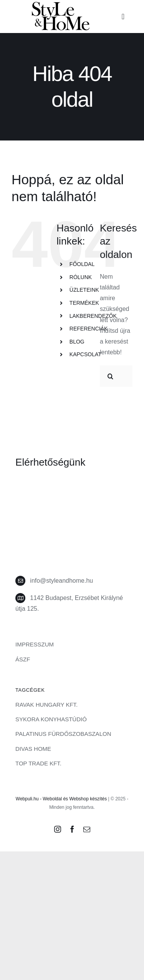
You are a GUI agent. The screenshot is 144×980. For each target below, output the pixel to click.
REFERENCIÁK (89, 329)
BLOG (77, 342)
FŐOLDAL (82, 264)
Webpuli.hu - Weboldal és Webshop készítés (61, 799)
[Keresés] (111, 376)
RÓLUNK (81, 277)
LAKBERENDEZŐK (93, 316)
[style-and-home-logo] (61, 5)
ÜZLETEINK (84, 290)
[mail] (87, 829)
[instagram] (58, 829)
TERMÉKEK (84, 303)
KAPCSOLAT (85, 354)
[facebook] (72, 829)
